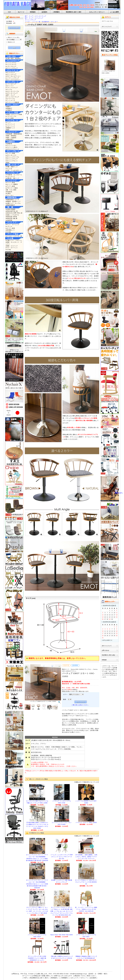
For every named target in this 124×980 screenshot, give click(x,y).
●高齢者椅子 (10, 139)
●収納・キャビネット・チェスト (14, 243)
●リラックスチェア (12, 88)
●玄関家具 (9, 144)
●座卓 (8, 163)
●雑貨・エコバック (12, 246)
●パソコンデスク (11, 63)
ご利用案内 (56, 12)
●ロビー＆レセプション (13, 76)
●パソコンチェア (11, 64)
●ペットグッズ (10, 101)
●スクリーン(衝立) (12, 147)
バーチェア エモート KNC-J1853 (86, 823)
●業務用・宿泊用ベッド (13, 201)
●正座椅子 (9, 110)
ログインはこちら (107, 21)
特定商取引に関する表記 (108, 655)
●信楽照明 (9, 220)
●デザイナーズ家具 (12, 188)
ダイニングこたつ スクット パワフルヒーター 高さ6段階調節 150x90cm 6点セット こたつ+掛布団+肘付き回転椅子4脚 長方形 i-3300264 (37, 884)
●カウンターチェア (12, 93)
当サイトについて (107, 646)
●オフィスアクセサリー (13, 80)
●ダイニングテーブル (12, 157)
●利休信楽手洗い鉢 (12, 211)
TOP (9, 12)
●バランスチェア (11, 66)
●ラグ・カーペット (12, 248)
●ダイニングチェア (12, 159)
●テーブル (9, 90)
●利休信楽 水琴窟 (11, 217)
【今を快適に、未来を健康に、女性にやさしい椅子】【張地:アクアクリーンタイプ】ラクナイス (86, 857)
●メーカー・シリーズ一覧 (14, 236)
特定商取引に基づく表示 (74, 12)
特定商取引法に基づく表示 (39, 978)
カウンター (54, 22)
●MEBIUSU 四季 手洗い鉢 (14, 213)
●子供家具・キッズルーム (14, 175)
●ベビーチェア (10, 176)
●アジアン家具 (10, 186)
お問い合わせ (105, 650)
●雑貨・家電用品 (11, 136)
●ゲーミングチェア (12, 68)
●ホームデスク (10, 72)
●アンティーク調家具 (12, 102)
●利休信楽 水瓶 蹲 (12, 218)
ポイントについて (107, 26)
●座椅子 (8, 107)
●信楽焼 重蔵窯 (11, 209)
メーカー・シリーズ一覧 (33, 22)
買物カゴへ (119, 493)
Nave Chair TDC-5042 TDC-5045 (62, 935)
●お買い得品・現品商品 (13, 58)
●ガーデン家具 (10, 228)
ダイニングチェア (30, 20)
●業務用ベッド (10, 128)
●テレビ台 (9, 169)
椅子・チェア (29, 16)
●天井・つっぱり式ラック (14, 170)
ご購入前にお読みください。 (81, 705)
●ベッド (8, 122)
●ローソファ (10, 86)
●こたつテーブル (11, 116)
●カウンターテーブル (12, 91)
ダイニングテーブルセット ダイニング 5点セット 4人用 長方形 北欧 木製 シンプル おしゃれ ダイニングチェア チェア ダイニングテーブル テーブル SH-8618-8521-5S (62, 911)
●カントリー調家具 (12, 184)
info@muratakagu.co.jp (78, 974)
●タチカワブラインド (12, 149)
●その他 (8, 232)
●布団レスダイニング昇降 (14, 114)
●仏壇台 (8, 194)
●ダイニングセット (12, 161)
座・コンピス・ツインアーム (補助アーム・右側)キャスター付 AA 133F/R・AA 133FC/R (86, 909)
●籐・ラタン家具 (11, 190)
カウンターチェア (41, 16)
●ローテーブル (10, 99)
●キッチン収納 (10, 153)
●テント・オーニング (12, 224)
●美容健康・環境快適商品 (14, 134)
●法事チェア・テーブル (13, 203)
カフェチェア (39, 18)
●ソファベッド (10, 124)
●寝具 (8, 130)
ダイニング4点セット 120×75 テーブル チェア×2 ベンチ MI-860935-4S (86, 882)
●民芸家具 (9, 192)
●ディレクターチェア (12, 97)
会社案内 (44, 12)
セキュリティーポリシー (97, 12)
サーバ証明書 (113, 668)
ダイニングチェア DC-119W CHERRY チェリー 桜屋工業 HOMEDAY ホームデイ (37, 958)
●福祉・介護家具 (11, 138)
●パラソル (9, 226)
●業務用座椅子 (10, 205)
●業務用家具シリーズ (12, 200)
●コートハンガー (11, 145)
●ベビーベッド (10, 126)
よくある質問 (114, 12)
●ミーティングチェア (12, 78)
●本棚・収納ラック (12, 167)
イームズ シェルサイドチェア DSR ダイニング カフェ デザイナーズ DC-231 (62, 857)
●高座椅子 (9, 108)
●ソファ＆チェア (11, 84)
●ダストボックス (11, 155)
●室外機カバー (10, 230)
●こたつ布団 (10, 118)
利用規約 (33, 12)
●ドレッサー (10, 195)
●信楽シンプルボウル (12, 215)
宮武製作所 (45, 22)
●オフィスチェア (11, 74)
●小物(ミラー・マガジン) (14, 240)
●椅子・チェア (10, 95)
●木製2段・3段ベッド (13, 178)
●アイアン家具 (10, 182)
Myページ (21, 12)
